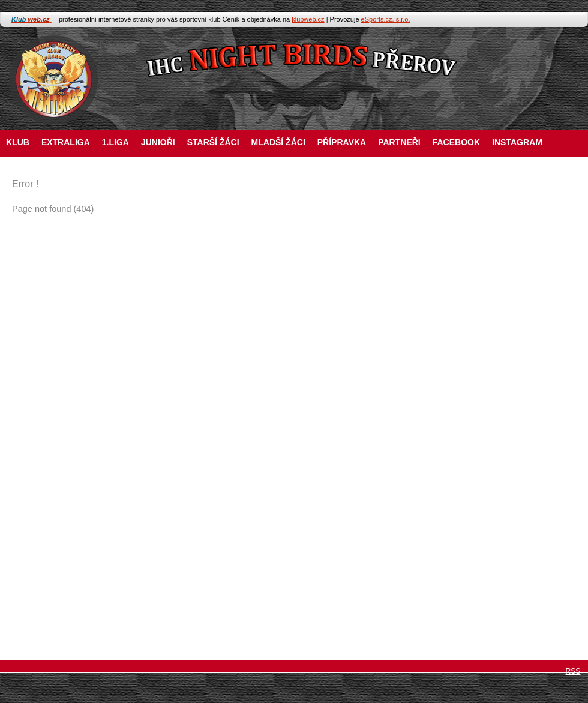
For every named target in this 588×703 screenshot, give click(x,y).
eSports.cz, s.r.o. (386, 19)
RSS (573, 671)
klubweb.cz (308, 19)
